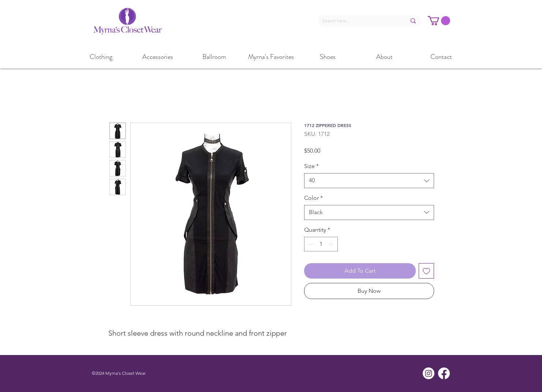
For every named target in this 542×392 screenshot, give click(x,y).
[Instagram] (429, 373)
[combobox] (369, 180)
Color (313, 198)
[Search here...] (359, 21)
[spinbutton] (321, 244)
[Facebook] (444, 373)
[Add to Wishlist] (426, 271)
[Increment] (332, 244)
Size (311, 166)
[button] (439, 21)
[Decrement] (310, 244)
